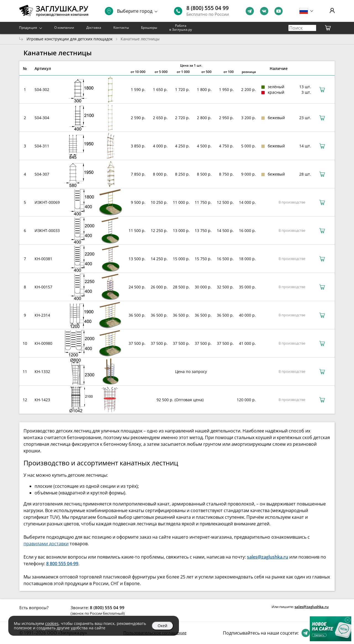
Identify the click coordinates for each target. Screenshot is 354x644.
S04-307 (42, 174)
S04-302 (42, 89)
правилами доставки (46, 544)
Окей (162, 626)
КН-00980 (43, 343)
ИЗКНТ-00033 (47, 230)
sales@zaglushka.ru (312, 607)
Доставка (94, 28)
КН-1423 (42, 400)
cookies (52, 623)
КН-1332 (42, 371)
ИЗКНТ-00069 (47, 202)
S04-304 (42, 118)
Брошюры (149, 28)
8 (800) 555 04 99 (208, 8)
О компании (64, 28)
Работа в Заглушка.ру (181, 28)
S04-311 (42, 146)
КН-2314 (42, 315)
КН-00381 (43, 259)
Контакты (121, 28)
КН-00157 (43, 287)
